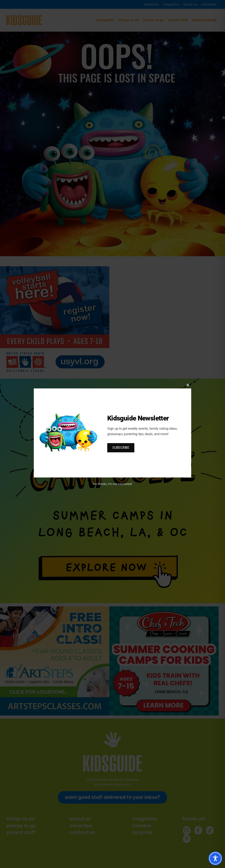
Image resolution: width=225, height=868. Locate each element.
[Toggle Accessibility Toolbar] (215, 858)
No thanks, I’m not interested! (112, 484)
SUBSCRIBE (121, 448)
